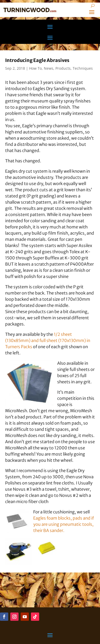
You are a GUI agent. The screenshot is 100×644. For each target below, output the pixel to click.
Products (63, 68)
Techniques (83, 68)
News (49, 68)
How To (35, 68)
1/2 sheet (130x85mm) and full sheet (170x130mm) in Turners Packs (48, 340)
